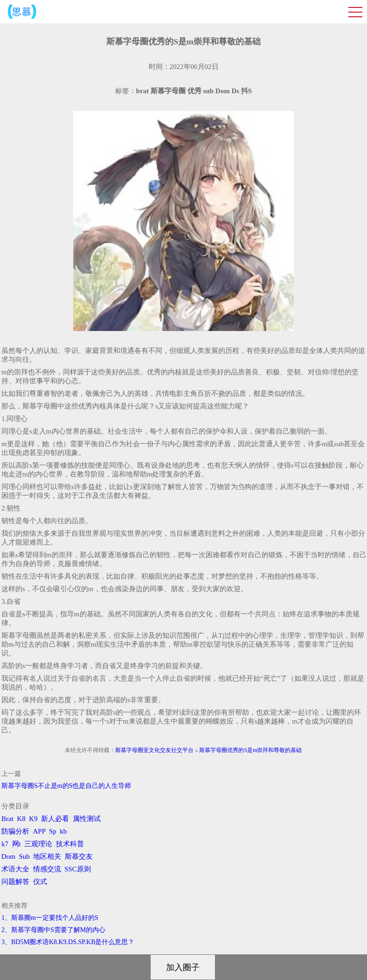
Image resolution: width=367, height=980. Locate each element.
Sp (53, 831)
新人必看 (55, 819)
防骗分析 (15, 831)
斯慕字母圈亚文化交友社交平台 (154, 750)
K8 (21, 819)
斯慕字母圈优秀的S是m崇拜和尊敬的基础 (250, 750)
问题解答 (15, 882)
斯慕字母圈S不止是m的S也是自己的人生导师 (66, 786)
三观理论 (38, 844)
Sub (24, 856)
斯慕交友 (79, 856)
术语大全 (15, 869)
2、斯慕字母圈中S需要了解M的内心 (53, 930)
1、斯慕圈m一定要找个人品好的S (50, 918)
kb (63, 831)
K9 (33, 819)
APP (39, 831)
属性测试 (87, 819)
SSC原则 (78, 869)
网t (17, 844)
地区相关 (47, 856)
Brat (7, 819)
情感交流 (47, 869)
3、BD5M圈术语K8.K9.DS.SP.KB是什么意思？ (68, 942)
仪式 (40, 882)
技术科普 (70, 844)
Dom (8, 856)
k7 (5, 844)
